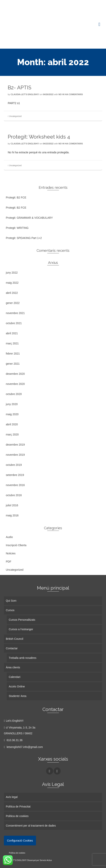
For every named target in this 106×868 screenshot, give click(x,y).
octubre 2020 (14, 394)
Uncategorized (15, 116)
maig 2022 (12, 283)
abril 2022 (12, 293)
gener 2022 (13, 303)
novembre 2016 (15, 485)
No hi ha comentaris (71, 94)
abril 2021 (12, 333)
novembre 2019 (15, 455)
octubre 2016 (14, 495)
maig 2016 (12, 515)
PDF (9, 562)
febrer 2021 (13, 354)
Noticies (11, 553)
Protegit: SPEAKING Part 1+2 (24, 238)
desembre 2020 (15, 374)
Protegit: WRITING (17, 228)
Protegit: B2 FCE (16, 197)
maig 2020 (12, 414)
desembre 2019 (15, 445)
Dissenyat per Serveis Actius (40, 860)
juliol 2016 (12, 505)
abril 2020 (12, 424)
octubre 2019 (14, 465)
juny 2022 (12, 273)
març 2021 (12, 343)
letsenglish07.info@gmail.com (23, 747)
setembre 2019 (15, 475)
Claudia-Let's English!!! (25, 94)
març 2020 (12, 434)
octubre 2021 (14, 323)
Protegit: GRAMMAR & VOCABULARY (29, 218)
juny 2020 (12, 404)
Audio (9, 537)
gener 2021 (13, 364)
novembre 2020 (15, 384)
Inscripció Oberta (16, 545)
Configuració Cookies (20, 841)
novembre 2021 (15, 313)
